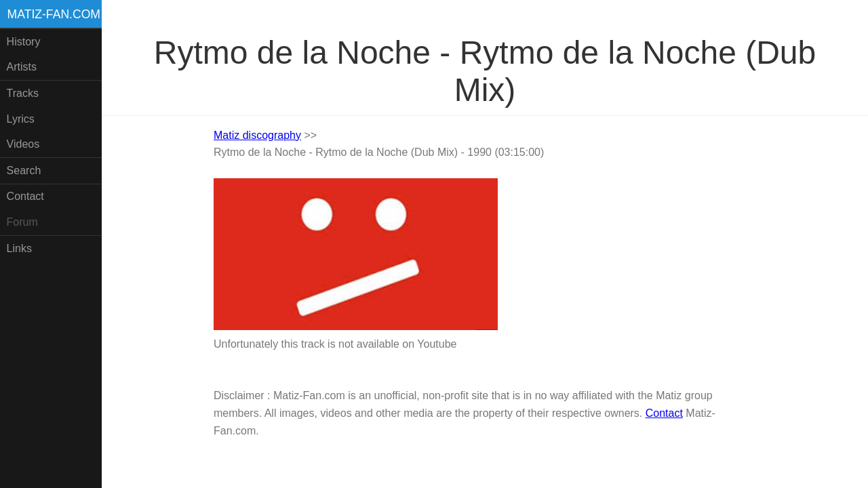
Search (24, 170)
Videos (23, 144)
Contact (25, 196)
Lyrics (21, 119)
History (24, 42)
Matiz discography (257, 135)
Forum (22, 222)
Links (19, 248)
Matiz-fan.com (54, 14)
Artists (22, 67)
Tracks (23, 93)
